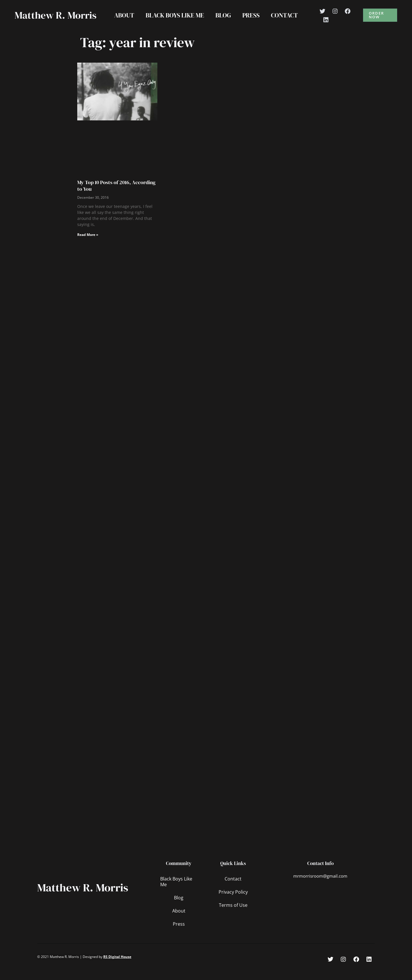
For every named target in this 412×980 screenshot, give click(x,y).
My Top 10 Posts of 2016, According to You (116, 198)
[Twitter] (325, 17)
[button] (381, 21)
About (122, 21)
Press (252, 21)
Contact (287, 21)
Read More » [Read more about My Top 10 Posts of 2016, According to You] (88, 247)
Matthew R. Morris (40, 21)
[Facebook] (350, 17)
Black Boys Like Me (174, 21)
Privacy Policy (233, 904)
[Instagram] (338, 17)
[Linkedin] (329, 26)
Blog (223, 21)
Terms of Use (233, 917)
